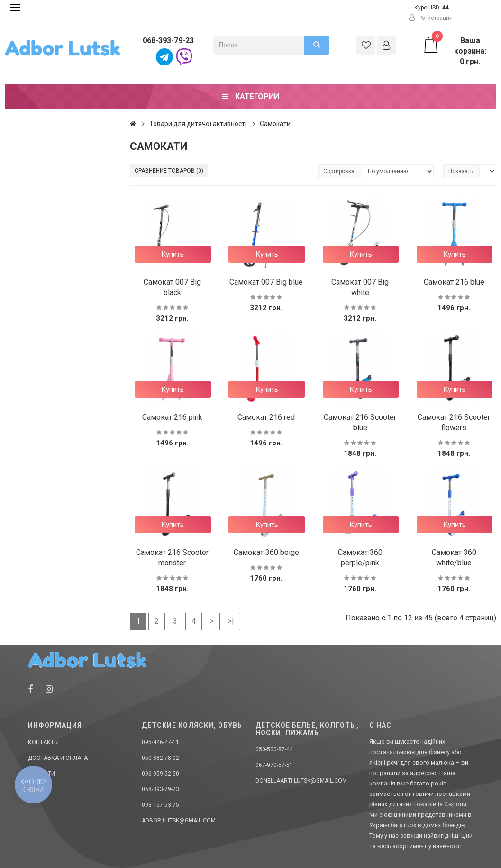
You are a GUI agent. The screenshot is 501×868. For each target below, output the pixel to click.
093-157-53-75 (160, 805)
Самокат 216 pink (172, 417)
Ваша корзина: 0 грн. (454, 51)
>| (231, 621)
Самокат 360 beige (266, 552)
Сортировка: (340, 171)
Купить (173, 254)
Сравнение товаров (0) (169, 171)
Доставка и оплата (58, 758)
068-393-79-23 (168, 41)
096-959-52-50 (160, 774)
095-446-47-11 (160, 742)
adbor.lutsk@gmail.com (179, 821)
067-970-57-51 (274, 765)
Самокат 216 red (266, 417)
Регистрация (431, 18)
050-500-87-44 (274, 749)
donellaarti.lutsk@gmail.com (301, 781)
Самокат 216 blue (454, 282)
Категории (250, 97)
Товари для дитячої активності (198, 124)
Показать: (461, 171)
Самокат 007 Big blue (266, 282)
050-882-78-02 (160, 758)
